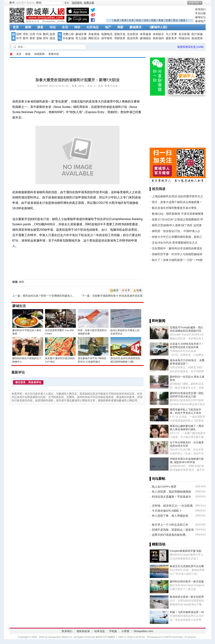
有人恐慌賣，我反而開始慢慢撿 (171, 492)
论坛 (53, 27)
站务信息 (100, 631)
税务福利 (158, 38)
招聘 (19, 34)
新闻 (28, 27)
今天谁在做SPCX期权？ (167, 511)
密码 (39, 3)
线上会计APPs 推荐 (164, 487)
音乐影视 (184, 34)
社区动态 (93, 27)
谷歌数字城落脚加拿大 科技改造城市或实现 (117, 296)
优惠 (153, 20)
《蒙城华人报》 (158, 27)
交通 (168, 20)
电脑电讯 (107, 34)
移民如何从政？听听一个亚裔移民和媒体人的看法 (52, 296)
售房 (124, 20)
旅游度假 (197, 38)
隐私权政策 (83, 631)
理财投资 (120, 38)
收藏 (139, 290)
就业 (139, 20)
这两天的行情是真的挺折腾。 (170, 535)
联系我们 (200, 9)
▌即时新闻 (158, 321)
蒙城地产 (200, 21)
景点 (175, 20)
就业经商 (133, 38)
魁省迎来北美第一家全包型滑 (187, 597)
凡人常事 (171, 34)
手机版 (113, 631)
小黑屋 (125, 631)
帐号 (12, 3)
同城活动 (184, 38)
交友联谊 (133, 34)
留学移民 (107, 38)
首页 (16, 27)
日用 (32, 34)
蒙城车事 (81, 34)
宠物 (39, 38)
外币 (19, 38)
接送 (183, 20)
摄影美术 (171, 38)
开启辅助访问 (205, 3)
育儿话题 (81, 38)
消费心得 (68, 34)
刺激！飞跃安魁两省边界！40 (187, 612)
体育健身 (146, 34)
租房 (117, 20)
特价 (77, 27)
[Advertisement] (150, 13)
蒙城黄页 (136, 27)
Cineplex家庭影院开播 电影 (186, 551)
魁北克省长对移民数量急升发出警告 (174, 208)
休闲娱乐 (158, 34)
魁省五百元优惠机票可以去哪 (187, 566)
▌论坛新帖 (158, 479)
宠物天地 (120, 34)
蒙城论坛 (200, 17)
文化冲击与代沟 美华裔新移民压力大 (175, 243)
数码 (46, 34)
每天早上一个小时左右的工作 (170, 525)
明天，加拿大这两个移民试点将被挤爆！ (177, 202)
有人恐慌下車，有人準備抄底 (170, 516)
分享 (127, 290)
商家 (120, 27)
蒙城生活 (19, 306)
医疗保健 (197, 34)
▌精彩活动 (158, 544)
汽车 (39, 34)
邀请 (116, 290)
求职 (26, 34)
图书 (26, 38)
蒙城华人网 (11, 54)
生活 (65, 27)
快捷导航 (194, 3)
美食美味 (94, 34)
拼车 (46, 38)
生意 (131, 20)
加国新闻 (39, 54)
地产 (108, 27)
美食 (161, 20)
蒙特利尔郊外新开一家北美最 (187, 581)
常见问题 (200, 13)
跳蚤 (40, 27)
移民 (22, 282)
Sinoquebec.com (143, 631)
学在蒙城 (68, 38)
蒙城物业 (146, 38)
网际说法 (94, 38)
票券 (32, 38)
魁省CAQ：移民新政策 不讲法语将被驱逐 (178, 214)
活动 (146, 20)
